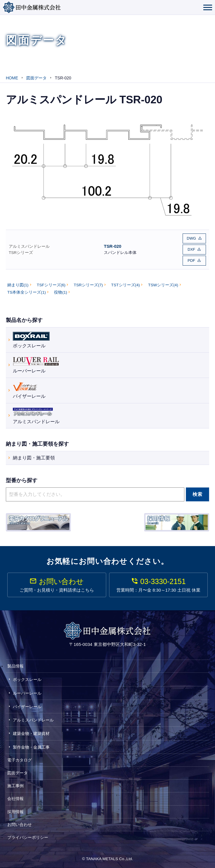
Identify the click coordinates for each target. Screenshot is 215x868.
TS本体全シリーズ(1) (27, 292)
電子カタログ (20, 760)
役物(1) (61, 292)
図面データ (18, 773)
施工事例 (15, 786)
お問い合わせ (20, 825)
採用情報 (15, 812)
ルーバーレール (36, 364)
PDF (191, 260)
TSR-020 (113, 246)
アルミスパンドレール (29, 246)
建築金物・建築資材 (31, 733)
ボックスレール (31, 339)
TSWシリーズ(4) (163, 285)
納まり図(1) (18, 285)
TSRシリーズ (21, 253)
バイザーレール (29, 390)
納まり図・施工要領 (34, 458)
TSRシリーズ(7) (88, 285)
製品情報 (15, 666)
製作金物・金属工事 (31, 747)
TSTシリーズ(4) (125, 285)
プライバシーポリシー (28, 837)
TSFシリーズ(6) (51, 285)
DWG (191, 238)
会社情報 (15, 799)
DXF (191, 249)
